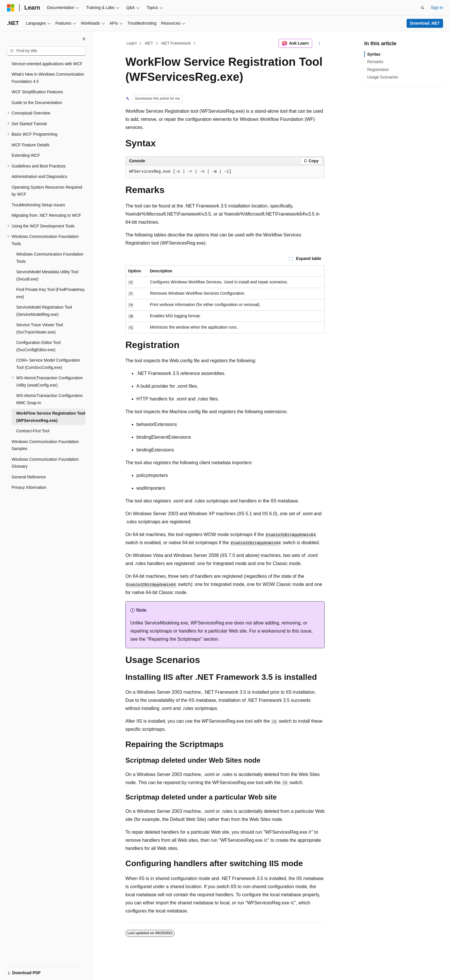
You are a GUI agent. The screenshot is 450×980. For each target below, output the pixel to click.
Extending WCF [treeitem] (26, 155)
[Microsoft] (11, 8)
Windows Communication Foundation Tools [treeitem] (50, 258)
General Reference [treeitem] (29, 477)
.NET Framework (175, 43)
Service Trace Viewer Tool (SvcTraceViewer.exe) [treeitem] (40, 328)
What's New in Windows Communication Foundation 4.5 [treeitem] (48, 78)
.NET (149, 43)
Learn (132, 43)
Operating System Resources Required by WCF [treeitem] (47, 191)
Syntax (374, 54)
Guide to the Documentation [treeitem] (37, 103)
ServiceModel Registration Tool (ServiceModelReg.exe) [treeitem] (44, 311)
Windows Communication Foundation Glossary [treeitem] (45, 463)
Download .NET (425, 23)
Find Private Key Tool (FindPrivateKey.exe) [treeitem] (51, 293)
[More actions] (320, 43)
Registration (378, 70)
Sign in (437, 8)
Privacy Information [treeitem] (29, 487)
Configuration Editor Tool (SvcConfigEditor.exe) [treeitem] (38, 346)
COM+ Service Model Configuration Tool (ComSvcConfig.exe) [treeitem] (48, 364)
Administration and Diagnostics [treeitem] (39, 176)
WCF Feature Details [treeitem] (31, 145)
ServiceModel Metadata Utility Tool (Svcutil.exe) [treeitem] (47, 275)
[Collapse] (84, 39)
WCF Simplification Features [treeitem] (37, 92)
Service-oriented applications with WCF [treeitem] (47, 64)
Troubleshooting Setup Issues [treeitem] (38, 205)
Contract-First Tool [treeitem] (33, 431)
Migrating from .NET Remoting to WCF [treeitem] (46, 215)
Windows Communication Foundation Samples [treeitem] (45, 445)
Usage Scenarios (383, 77)
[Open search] (422, 8)
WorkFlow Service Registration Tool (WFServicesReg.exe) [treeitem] (51, 417)
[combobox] (46, 51)
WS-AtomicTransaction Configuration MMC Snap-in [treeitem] (50, 399)
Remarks (375, 62)
